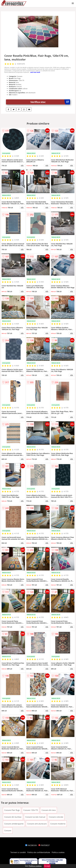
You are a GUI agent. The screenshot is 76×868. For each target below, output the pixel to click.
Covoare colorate (56, 817)
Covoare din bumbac (13, 817)
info (22, 165)
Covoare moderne (58, 824)
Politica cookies (58, 852)
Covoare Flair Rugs (12, 810)
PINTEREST (44, 845)
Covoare (8, 831)
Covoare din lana (49, 810)
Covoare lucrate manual (35, 817)
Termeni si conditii (18, 852)
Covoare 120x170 (31, 810)
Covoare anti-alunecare (37, 824)
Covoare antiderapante (14, 824)
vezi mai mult (35, 72)
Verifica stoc (50, 102)
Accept (47, 866)
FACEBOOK (31, 845)
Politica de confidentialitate (39, 852)
